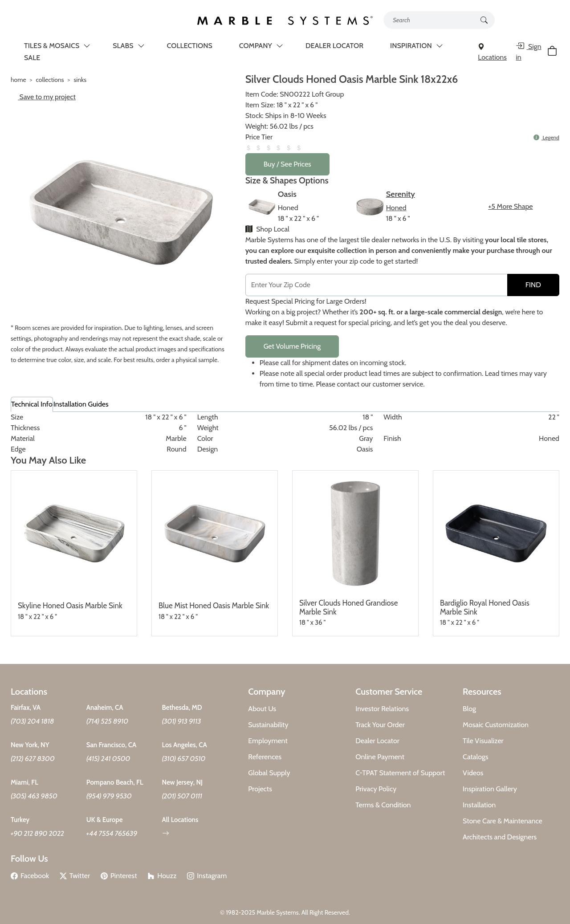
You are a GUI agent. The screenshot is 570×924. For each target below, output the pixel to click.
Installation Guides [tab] (81, 404)
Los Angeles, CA (185, 745)
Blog (469, 709)
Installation (479, 805)
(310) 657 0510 (184, 759)
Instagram (207, 876)
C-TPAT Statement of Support (400, 773)
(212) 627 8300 (33, 759)
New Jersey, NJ (183, 782)
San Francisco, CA (112, 745)
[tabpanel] (285, 433)
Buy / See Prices (287, 164)
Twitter (75, 876)
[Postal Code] (377, 285)
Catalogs (476, 757)
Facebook (30, 876)
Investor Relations (382, 709)
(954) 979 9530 (109, 796)
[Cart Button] (553, 52)
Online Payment (380, 757)
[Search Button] (484, 19)
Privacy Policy (376, 789)
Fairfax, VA (26, 708)
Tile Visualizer (483, 741)
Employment (268, 741)
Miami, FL (24, 782)
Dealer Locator (377, 741)
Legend (546, 137)
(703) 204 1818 (33, 721)
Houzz (162, 876)
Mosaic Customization (496, 725)
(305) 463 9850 (34, 796)
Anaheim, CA (105, 708)
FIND (533, 285)
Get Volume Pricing (292, 346)
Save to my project (43, 97)
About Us (262, 709)
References (265, 757)
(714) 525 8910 (108, 721)
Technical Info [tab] (32, 404)
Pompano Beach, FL (115, 782)
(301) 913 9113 (182, 721)
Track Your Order (380, 725)
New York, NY (30, 745)
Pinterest (119, 876)
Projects (260, 789)
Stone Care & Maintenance (503, 821)
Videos (473, 773)
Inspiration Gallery (490, 789)
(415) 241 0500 (108, 759)
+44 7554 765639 (112, 833)
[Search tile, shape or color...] (439, 20)
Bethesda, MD (182, 708)
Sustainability (268, 725)
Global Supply (269, 773)
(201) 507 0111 (182, 796)
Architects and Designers (500, 837)
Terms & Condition (383, 805)
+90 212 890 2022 (37, 833)
